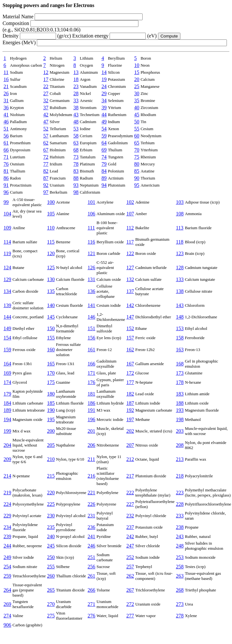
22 (46, 86)
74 (104, 157)
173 (180, 373)
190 (51, 410)
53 (76, 129)
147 (130, 317)
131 (91, 279)
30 (137, 93)
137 (130, 291)
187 (130, 403)
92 (46, 185)
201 (91, 431)
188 (180, 403)
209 (7, 459)
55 (137, 129)
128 (180, 268)
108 (180, 214)
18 (76, 79)
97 (46, 192)
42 (46, 115)
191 (91, 410)
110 (51, 228)
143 (180, 305)
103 (180, 202)
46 (6, 122)
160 (51, 350)
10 (137, 65)
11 (6, 72)
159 (7, 350)
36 (6, 108)
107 (130, 214)
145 (51, 317)
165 (51, 364)
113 (180, 228)
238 (180, 527)
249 (7, 557)
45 (137, 115)
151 (91, 328)
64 (104, 143)
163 (180, 350)
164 (7, 364)
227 (130, 504)
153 (180, 328)
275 (51, 616)
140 (51, 305)
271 (91, 604)
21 (6, 86)
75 (137, 157)
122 (130, 253)
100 (51, 202)
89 (104, 178)
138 (180, 291)
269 (7, 604)
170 (51, 373)
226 (91, 504)
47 (46, 122)
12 (46, 72)
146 (91, 317)
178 (180, 382)
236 (91, 527)
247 (130, 546)
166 (91, 364)
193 (180, 410)
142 (130, 305)
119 (7, 253)
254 (7, 567)
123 (180, 253)
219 (7, 493)
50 (137, 122)
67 (46, 150)
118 (180, 242)
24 (104, 86)
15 (137, 72)
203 (180, 431)
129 (7, 279)
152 (130, 328)
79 (104, 164)
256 (91, 567)
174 (7, 382)
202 (130, 431)
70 (137, 150)
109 (7, 228)
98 (76, 192)
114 (7, 242)
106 (91, 214)
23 (76, 86)
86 (6, 178)
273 (180, 604)
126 (91, 268)
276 (91, 616)
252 (130, 557)
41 (6, 115)
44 (104, 115)
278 (180, 616)
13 (76, 72)
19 (104, 79)
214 (7, 476)
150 (51, 328)
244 (7, 546)
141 (91, 305)
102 (130, 202)
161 (91, 350)
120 (51, 253)
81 (6, 171)
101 (91, 202)
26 (6, 93)
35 (137, 100)
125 (51, 268)
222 (130, 493)
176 (91, 382)
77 (46, 164)
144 (7, 317)
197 (130, 419)
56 (6, 136)
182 (130, 394)
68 (76, 150)
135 (51, 291)
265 (51, 590)
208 (180, 445)
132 (130, 279)
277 (130, 616)
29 (104, 93)
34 (104, 100)
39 (104, 108)
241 (91, 536)
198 (180, 419)
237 (130, 527)
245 (51, 546)
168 (180, 364)
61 (6, 143)
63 (76, 143)
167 (130, 364)
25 (137, 86)
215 (51, 476)
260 (51, 576)
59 (104, 136)
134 (7, 291)
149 (7, 328)
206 (91, 445)
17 (46, 79)
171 (91, 373)
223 (180, 493)
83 (76, 171)
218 (180, 476)
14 (104, 72)
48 (76, 122)
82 (46, 171)
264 (7, 590)
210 (51, 459)
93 (76, 185)
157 (130, 338)
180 (51, 394)
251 (91, 557)
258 (180, 567)
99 (6, 202)
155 (51, 338)
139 (7, 305)
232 (130, 516)
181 (91, 394)
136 (91, 291)
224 (7, 504)
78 (76, 164)
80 (137, 164)
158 (180, 338)
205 (51, 445)
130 (51, 279)
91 (6, 185)
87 (46, 178)
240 (51, 536)
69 (104, 150)
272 (130, 604)
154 (7, 338)
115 (51, 242)
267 (130, 590)
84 (104, 171)
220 (51, 493)
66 (6, 150)
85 (137, 171)
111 (91, 228)
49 (104, 122)
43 (76, 115)
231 (91, 516)
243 (180, 536)
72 (46, 157)
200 (51, 431)
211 (91, 459)
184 (7, 403)
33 (76, 100)
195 (51, 419)
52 (46, 129)
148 (180, 317)
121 (91, 253)
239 (7, 536)
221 (91, 493)
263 (180, 576)
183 (180, 394)
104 (7, 214)
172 (130, 373)
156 (91, 338)
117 (130, 242)
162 (130, 350)
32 (46, 100)
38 (76, 108)
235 (51, 527)
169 (7, 373)
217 (130, 476)
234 (7, 527)
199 (7, 431)
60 (137, 136)
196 (91, 419)
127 (130, 268)
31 (6, 100)
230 (51, 516)
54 (104, 129)
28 (76, 93)
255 (51, 567)
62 (46, 143)
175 (51, 382)
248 (180, 546)
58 (76, 136)
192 (130, 410)
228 (180, 504)
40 (137, 108)
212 (130, 459)
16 (6, 79)
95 (137, 185)
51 (6, 129)
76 (6, 164)
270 (51, 604)
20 (137, 79)
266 (91, 590)
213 (180, 459)
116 (91, 242)
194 (7, 419)
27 (46, 93)
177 (130, 382)
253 (180, 557)
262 (130, 576)
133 (180, 279)
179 (7, 394)
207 (130, 445)
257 (130, 567)
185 (51, 403)
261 (91, 576)
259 (7, 576)
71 (6, 157)
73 (76, 157)
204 (7, 445)
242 (130, 536)
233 (180, 516)
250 (51, 557)
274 (7, 616)
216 (91, 476)
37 (46, 108)
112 (130, 228)
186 (91, 403)
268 (180, 590)
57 (46, 136)
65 (137, 143)
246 (91, 546)
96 (6, 192)
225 (51, 504)
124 (7, 268)
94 (104, 185)
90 (137, 178)
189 (7, 410)
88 (76, 178)
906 (7, 625)
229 (7, 516)
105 (51, 214)
